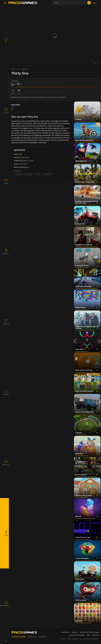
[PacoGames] (24, 633)
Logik (20, 154)
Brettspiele (18, 174)
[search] (89, 3)
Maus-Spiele (47, 174)
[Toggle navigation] (5, 3)
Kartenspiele (29, 174)
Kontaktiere (66, 632)
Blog (88, 635)
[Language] (96, 3)
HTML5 (38, 174)
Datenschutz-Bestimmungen (90, 632)
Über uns (75, 632)
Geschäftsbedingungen (77, 635)
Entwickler (96, 635)
